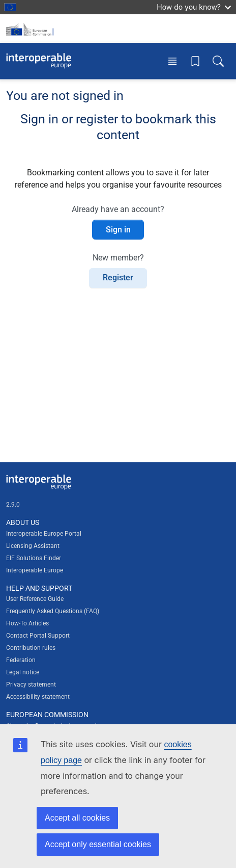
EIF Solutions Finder (34, 558)
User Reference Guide (35, 599)
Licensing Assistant (33, 546)
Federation (21, 660)
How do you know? (194, 7)
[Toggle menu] (172, 61)
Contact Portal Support (38, 636)
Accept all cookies (77, 818)
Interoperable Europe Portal (44, 534)
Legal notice (23, 672)
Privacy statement (31, 685)
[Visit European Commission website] (32, 29)
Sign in (118, 230)
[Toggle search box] (218, 61)
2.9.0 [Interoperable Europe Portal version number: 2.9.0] (13, 505)
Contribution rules (31, 648)
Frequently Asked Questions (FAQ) (53, 611)
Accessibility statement (38, 697)
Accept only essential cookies (98, 844)
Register (118, 278)
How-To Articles (27, 623)
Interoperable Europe (35, 570)
